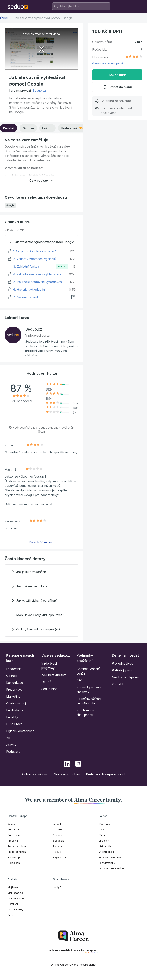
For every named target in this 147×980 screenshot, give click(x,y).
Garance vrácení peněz (109, 63)
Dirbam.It (104, 841)
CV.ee (102, 835)
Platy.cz (58, 846)
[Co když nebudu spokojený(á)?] (42, 629)
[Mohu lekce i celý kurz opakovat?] (42, 615)
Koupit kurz (117, 75)
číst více (31, 355)
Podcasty (13, 752)
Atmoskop (14, 857)
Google (10, 205)
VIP (9, 738)
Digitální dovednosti (20, 731)
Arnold (57, 824)
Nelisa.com (14, 863)
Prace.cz (13, 841)
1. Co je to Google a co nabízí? (35, 251)
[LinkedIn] (67, 764)
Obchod (12, 676)
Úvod (4, 18)
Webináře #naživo (54, 675)
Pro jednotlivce (122, 663)
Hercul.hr (13, 904)
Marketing (13, 696)
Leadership (14, 669)
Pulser (11, 915)
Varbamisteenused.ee (112, 868)
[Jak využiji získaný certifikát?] (42, 601)
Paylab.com (60, 857)
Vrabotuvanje (16, 898)
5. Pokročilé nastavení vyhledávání (38, 282)
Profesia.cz (14, 835)
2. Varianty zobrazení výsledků (35, 259)
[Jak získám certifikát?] (42, 586)
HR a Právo (14, 724)
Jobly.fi (57, 887)
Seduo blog (49, 689)
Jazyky (11, 745)
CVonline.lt (105, 824)
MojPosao (13, 887)
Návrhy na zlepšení (125, 677)
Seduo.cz (39, 91)
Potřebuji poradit (124, 670)
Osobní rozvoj (16, 703)
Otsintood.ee (106, 852)
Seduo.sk (58, 841)
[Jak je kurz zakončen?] (42, 572)
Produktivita (15, 710)
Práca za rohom (17, 846)
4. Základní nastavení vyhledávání (37, 274)
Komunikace (15, 683)
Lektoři (47, 128)
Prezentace (14, 690)
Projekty (12, 717)
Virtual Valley (15, 909)
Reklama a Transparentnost (105, 774)
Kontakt (118, 684)
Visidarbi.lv (105, 846)
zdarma (62, 266)
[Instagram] (78, 764)
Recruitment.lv (107, 863)
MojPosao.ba (15, 893)
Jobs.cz (12, 824)
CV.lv (102, 829)
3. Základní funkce (26, 267)
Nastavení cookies (67, 774)
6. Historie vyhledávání (29, 290)
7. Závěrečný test (26, 297)
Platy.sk (58, 852)
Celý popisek (42, 180)
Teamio (57, 829)
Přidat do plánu (117, 87)
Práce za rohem (17, 852)
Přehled (9, 128)
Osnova (28, 128)
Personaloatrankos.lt (111, 857)
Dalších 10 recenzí (42, 542)
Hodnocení (79, 128)
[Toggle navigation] (137, 6)
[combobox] (81, 6)
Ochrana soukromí (35, 774)
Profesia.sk (14, 829)
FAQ (80, 680)
